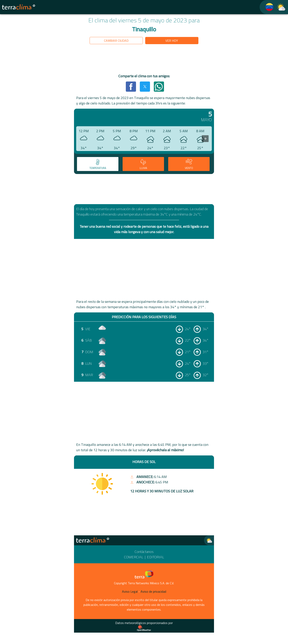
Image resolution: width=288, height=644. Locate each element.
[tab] (98, 164)
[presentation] (205, 139)
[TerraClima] (267, 7)
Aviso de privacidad (153, 591)
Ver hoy (172, 41)
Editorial (155, 557)
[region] (144, 60)
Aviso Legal (130, 591)
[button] (131, 86)
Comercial (134, 557)
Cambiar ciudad (116, 41)
